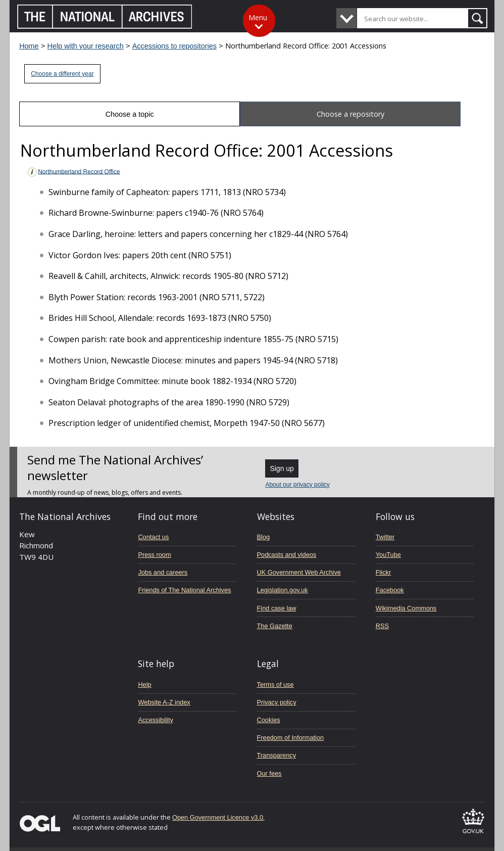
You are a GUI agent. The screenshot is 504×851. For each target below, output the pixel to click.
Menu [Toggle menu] (258, 17)
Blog (264, 537)
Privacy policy (277, 702)
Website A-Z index (164, 702)
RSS (382, 626)
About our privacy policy (297, 485)
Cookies (269, 720)
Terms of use (275, 684)
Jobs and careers (163, 572)
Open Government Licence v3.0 (218, 817)
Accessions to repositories (174, 46)
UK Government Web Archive (299, 572)
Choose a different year (62, 74)
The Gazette (275, 626)
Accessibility (155, 720)
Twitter (385, 537)
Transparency (276, 755)
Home (29, 46)
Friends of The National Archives (184, 590)
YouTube (388, 555)
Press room (154, 555)
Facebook (390, 590)
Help (144, 684)
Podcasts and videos (287, 555)
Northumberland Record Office (73, 172)
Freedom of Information (291, 738)
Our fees (269, 773)
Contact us (153, 537)
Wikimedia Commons (406, 608)
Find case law (277, 608)
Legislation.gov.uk (283, 590)
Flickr (383, 572)
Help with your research (86, 46)
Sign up (282, 468)
